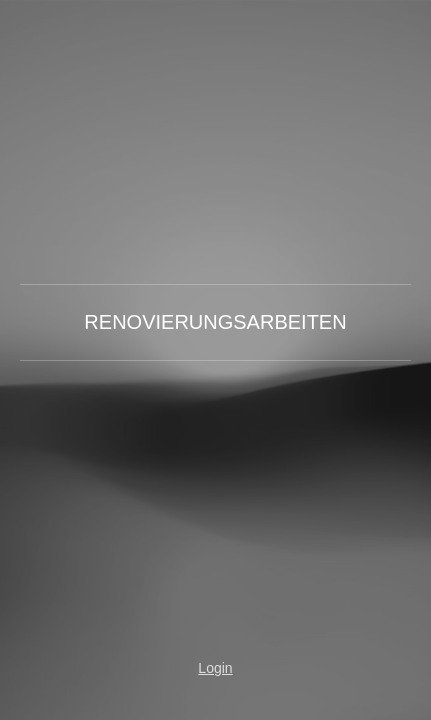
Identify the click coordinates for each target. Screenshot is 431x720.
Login (215, 668)
